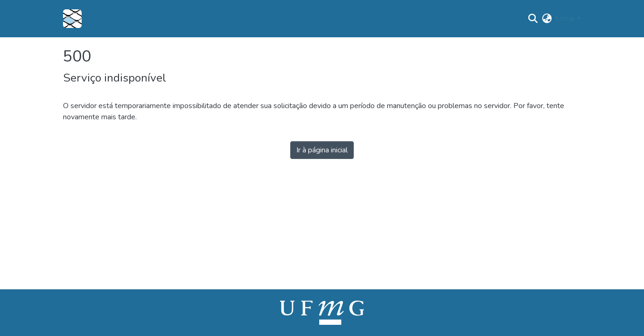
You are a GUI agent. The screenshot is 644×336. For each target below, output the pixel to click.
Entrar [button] (566, 19)
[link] (322, 312)
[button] (72, 19)
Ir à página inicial (322, 150)
